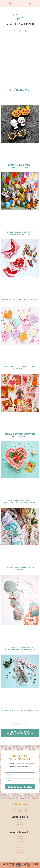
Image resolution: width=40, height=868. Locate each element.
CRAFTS (20, 836)
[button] (10, 4)
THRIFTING (20, 841)
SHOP (20, 822)
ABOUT (20, 820)
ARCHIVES (20, 825)
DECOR (20, 839)
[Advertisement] (20, 60)
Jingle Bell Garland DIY (20, 711)
